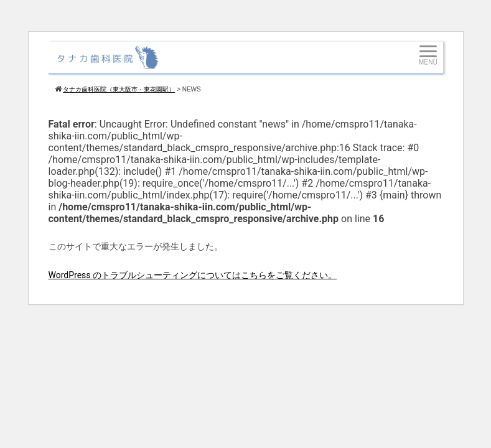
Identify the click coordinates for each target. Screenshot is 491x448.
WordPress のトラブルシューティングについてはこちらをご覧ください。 (193, 275)
